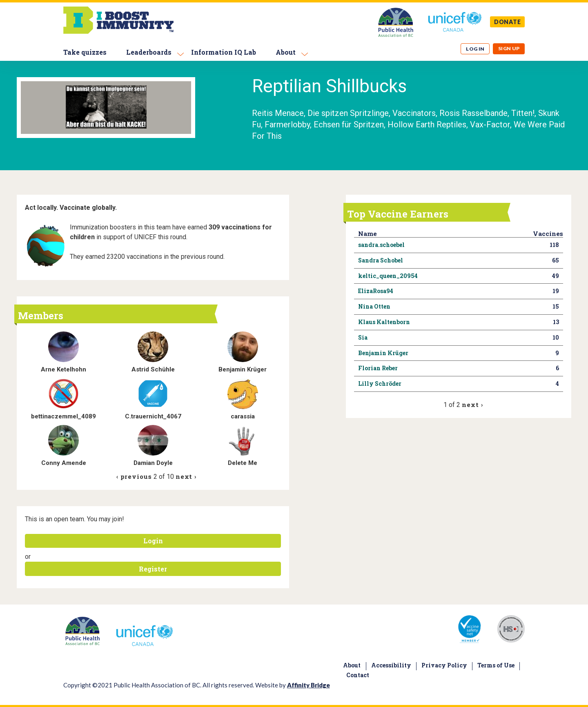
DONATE (508, 22)
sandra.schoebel (381, 245)
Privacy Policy (444, 665)
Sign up (509, 48)
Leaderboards (149, 52)
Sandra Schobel (381, 260)
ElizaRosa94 (376, 291)
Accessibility (391, 665)
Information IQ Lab (224, 52)
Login (153, 541)
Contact (358, 675)
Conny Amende (64, 463)
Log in (475, 49)
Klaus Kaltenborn (384, 322)
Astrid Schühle (153, 369)
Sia (363, 337)
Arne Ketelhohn (63, 369)
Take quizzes (85, 52)
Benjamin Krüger (243, 369)
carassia (243, 416)
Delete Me (243, 463)
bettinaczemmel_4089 (63, 416)
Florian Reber (378, 368)
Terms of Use (496, 665)
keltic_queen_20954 (388, 276)
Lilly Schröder (380, 384)
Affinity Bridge (308, 685)
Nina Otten (374, 306)
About (286, 52)
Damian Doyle (153, 463)
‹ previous (134, 476)
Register (153, 569)
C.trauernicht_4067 (153, 416)
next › (186, 476)
